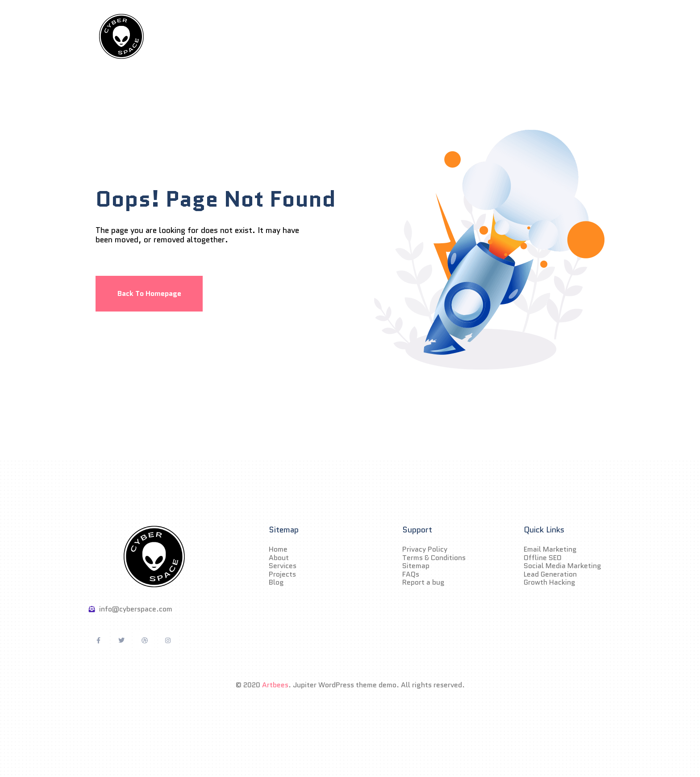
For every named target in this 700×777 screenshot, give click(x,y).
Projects (400, 37)
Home (261, 37)
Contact (487, 37)
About (303, 37)
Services (350, 37)
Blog (443, 37)
